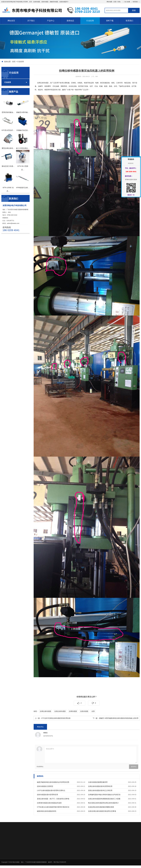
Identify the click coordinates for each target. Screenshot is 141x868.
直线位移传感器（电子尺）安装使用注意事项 (53, 799)
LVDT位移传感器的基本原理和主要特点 (51, 790)
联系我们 (135, 2)
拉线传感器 (84, 711)
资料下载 (110, 21)
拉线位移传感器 (60, 711)
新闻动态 (70, 21)
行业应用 (90, 21)
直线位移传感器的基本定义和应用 (100, 790)
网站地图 (109, 2)
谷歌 (119, 2)
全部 (93, 711)
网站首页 (11, 21)
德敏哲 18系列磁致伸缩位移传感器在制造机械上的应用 (119, 718)
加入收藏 (127, 2)
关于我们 (31, 21)
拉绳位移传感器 (43, 83)
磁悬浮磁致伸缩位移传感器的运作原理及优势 (53, 782)
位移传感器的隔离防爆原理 (98, 782)
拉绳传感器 (73, 711)
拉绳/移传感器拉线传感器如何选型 (49, 803)
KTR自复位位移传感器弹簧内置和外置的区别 (53, 807)
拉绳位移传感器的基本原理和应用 (100, 786)
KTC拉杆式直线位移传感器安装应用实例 (56, 718)
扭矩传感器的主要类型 (45, 786)
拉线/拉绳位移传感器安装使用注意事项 (102, 811)
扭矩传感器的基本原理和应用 (47, 795)
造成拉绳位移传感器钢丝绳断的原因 (101, 807)
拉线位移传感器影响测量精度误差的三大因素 (104, 799)
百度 (115, 2)
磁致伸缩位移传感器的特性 (47, 811)
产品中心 (51, 21)
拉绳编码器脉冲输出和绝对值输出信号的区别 (104, 795)
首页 (14, 62)
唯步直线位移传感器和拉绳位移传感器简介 (103, 803)
